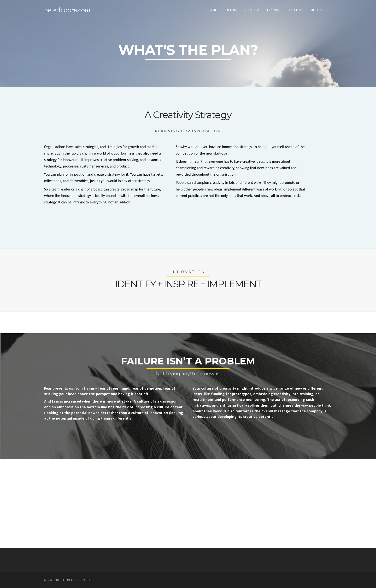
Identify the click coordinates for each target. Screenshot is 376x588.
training (274, 10)
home (212, 10)
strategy (252, 10)
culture (231, 10)
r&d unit (296, 10)
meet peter (320, 10)
